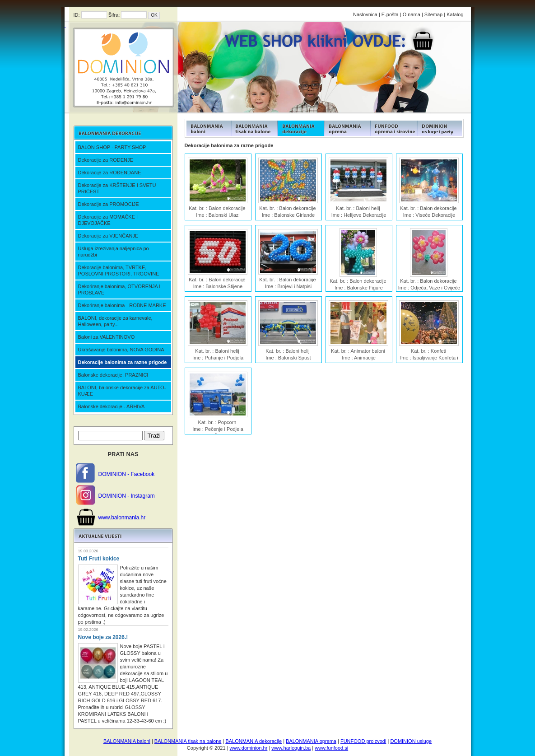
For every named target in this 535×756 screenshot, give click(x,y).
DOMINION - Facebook (127, 474)
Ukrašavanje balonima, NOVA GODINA (121, 350)
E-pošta (390, 14)
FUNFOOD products (208, 128)
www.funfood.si (331, 748)
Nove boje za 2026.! (103, 637)
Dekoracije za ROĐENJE (106, 160)
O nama (412, 14)
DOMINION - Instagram (127, 496)
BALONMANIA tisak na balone (188, 741)
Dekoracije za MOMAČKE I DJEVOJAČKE (108, 220)
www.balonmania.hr (122, 518)
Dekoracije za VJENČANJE (108, 236)
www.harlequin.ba (291, 748)
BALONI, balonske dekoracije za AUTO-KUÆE (122, 391)
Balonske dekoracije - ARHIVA (112, 406)
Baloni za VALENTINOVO (107, 337)
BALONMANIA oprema (311, 741)
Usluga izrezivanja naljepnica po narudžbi (114, 252)
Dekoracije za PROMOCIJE (109, 204)
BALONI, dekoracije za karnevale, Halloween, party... (115, 321)
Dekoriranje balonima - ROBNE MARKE (122, 305)
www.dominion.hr (249, 748)
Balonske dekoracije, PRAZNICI (113, 375)
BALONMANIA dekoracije (254, 741)
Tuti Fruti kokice (99, 559)
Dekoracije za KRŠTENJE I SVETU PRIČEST (117, 188)
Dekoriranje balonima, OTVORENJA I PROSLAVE (119, 289)
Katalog (455, 14)
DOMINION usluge (411, 741)
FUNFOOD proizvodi (363, 741)
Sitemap (433, 14)
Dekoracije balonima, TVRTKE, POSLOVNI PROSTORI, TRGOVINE (119, 271)
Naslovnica (365, 14)
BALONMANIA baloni (127, 741)
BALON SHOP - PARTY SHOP (112, 147)
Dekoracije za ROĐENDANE (110, 173)
